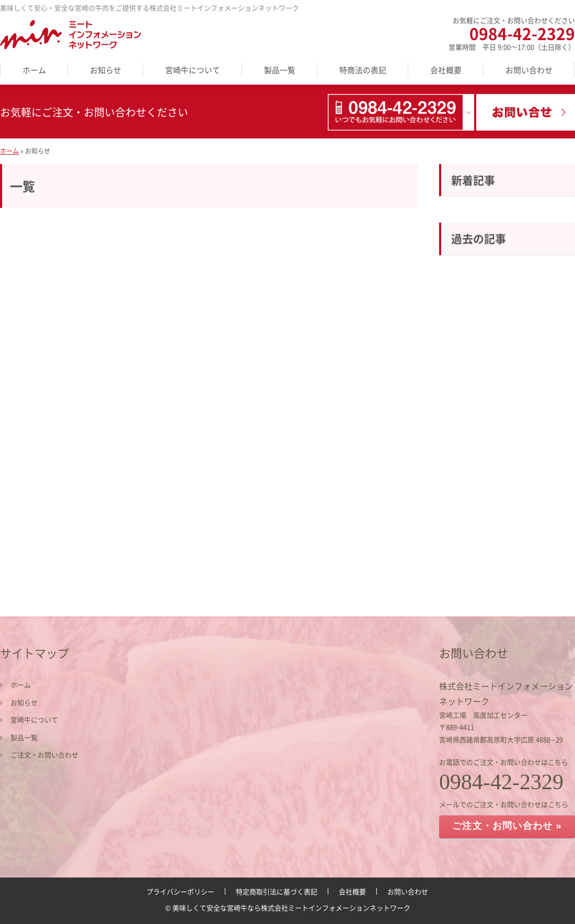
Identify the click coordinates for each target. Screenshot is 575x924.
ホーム (34, 70)
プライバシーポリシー (180, 891)
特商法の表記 (363, 70)
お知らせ (106, 70)
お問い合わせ (529, 70)
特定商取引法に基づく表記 (277, 891)
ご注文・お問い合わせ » (507, 826)
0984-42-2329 (522, 33)
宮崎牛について (193, 70)
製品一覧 (280, 70)
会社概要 (446, 70)
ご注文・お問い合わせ (44, 755)
